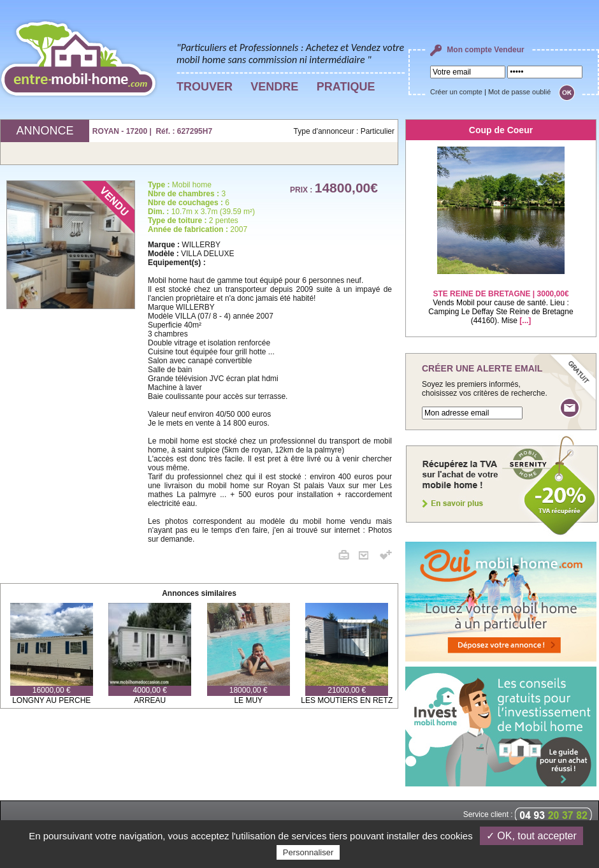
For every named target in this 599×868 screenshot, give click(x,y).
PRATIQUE (346, 87)
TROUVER (205, 87)
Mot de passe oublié (519, 92)
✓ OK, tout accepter (531, 836)
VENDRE (274, 87)
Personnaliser (308, 852)
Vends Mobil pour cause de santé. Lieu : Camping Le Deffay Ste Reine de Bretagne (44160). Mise (501, 299)
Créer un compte (456, 92)
